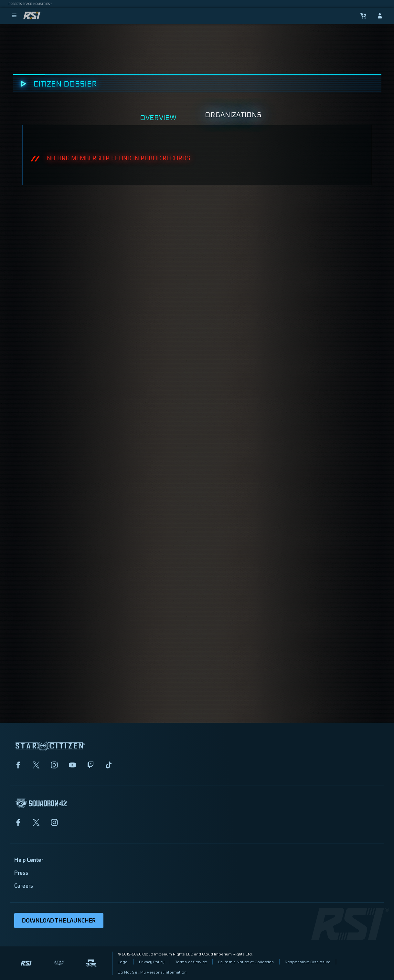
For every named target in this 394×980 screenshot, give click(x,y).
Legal (123, 962)
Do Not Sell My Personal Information (152, 972)
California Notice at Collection (246, 962)
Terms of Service (191, 962)
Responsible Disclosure (308, 962)
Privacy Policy (152, 962)
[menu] (14, 16)
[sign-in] (380, 16)
